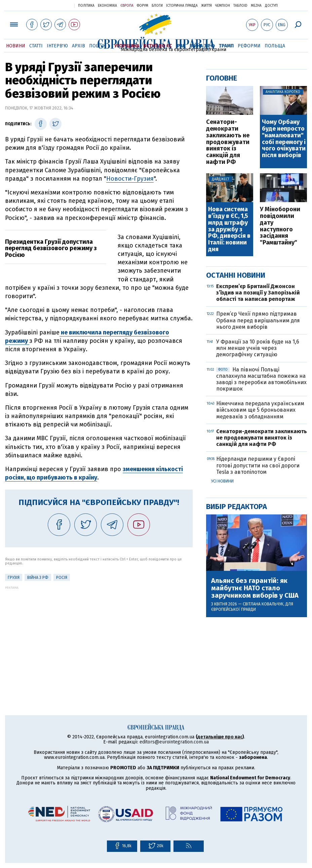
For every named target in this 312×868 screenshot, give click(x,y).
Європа (127, 6)
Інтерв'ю (57, 46)
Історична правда (182, 6)
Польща (275, 46)
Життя (206, 6)
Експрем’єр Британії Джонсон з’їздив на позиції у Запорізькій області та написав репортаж (258, 293)
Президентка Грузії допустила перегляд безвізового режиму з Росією (51, 248)
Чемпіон (223, 6)
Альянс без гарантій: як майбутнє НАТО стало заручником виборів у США (255, 588)
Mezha (256, 6)
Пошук (97, 46)
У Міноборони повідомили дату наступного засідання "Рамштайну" (280, 226)
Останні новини (236, 275)
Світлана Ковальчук (263, 604)
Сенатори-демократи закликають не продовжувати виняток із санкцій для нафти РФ (228, 142)
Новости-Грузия (130, 179)
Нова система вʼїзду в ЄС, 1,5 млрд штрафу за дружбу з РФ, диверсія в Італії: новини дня (229, 230)
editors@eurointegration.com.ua (174, 742)
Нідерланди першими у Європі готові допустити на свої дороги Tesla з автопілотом (258, 465)
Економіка (107, 6)
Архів (79, 46)
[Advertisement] (99, 636)
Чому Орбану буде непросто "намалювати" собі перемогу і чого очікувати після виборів (284, 139)
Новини (16, 46)
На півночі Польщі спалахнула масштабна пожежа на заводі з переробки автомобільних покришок (261, 379)
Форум (143, 6)
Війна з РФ (202, 46)
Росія (62, 578)
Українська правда (53, 5)
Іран (181, 46)
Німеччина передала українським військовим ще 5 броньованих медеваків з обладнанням (260, 410)
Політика (86, 6)
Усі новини (222, 481)
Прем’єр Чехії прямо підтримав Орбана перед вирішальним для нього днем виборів (258, 320)
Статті (36, 46)
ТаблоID (240, 6)
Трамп (226, 46)
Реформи (249, 46)
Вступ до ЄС (158, 46)
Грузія (14, 578)
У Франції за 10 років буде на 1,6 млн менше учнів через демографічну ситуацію (258, 348)
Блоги (157, 6)
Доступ (271, 6)
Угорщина (127, 46)
